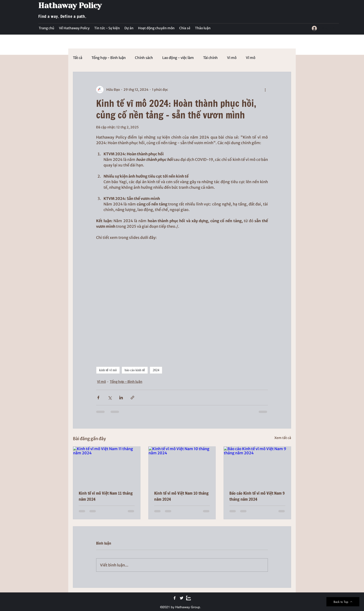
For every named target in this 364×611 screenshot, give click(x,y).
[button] (107, 28)
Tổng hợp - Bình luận (109, 58)
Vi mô (232, 58)
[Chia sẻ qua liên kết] (132, 398)
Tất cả (78, 58)
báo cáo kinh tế (135, 370)
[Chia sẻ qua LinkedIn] (121, 398)
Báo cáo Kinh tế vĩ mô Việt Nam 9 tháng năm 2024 (257, 496)
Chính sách (144, 58)
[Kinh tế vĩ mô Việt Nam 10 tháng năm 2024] (182, 465)
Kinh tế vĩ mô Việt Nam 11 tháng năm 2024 (106, 496)
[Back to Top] (343, 602)
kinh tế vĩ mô (108, 370)
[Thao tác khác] (265, 90)
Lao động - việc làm (178, 58)
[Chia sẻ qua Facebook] (98, 398)
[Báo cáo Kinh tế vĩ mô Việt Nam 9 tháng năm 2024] (257, 465)
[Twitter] (182, 598)
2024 (156, 370)
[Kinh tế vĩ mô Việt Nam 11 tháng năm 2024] (107, 465)
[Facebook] (175, 598)
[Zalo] (188, 598)
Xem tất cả (283, 438)
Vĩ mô (251, 58)
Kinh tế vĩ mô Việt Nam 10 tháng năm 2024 (181, 496)
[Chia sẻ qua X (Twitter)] (110, 398)
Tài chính (210, 58)
